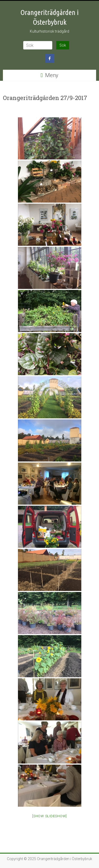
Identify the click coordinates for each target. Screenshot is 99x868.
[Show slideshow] (49, 816)
